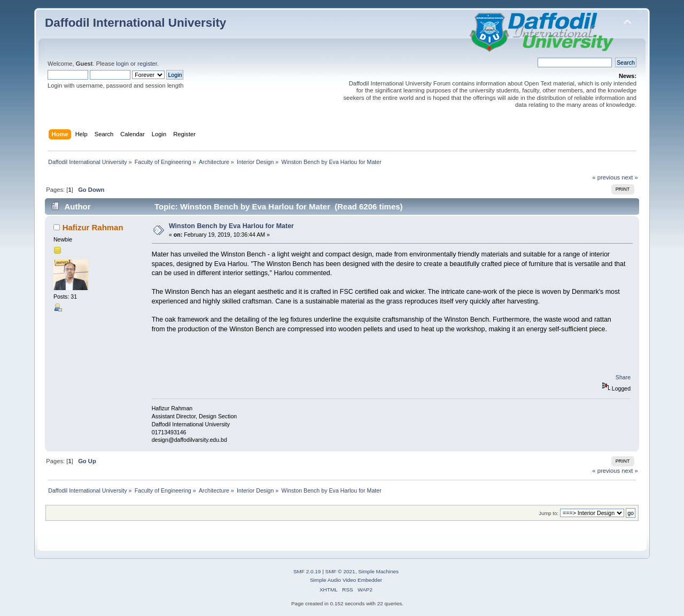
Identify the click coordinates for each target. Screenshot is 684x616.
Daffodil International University (135, 23)
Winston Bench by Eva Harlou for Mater (231, 226)
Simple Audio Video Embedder (346, 580)
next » (630, 177)
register (147, 64)
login (122, 64)
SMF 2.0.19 (307, 571)
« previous (606, 177)
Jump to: (549, 513)
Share (623, 377)
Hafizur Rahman (93, 227)
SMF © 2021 (340, 571)
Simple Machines (378, 571)
